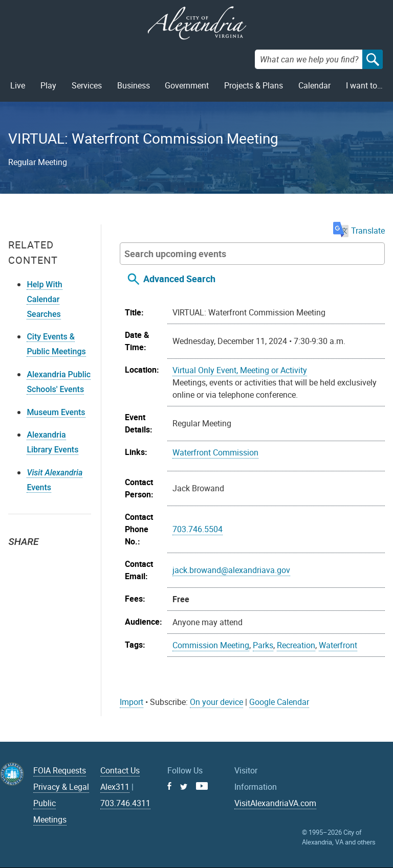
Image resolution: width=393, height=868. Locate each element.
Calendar (314, 85)
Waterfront (338, 645)
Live (18, 85)
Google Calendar (279, 702)
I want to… (364, 85)
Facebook (42, 560)
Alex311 (115, 787)
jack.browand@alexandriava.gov (231, 570)
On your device (216, 702)
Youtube (202, 786)
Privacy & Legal (61, 787)
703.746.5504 (198, 529)
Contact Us (120, 770)
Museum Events (56, 412)
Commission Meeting (211, 645)
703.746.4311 (125, 803)
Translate (359, 231)
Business (134, 85)
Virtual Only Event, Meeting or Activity (240, 370)
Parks (263, 645)
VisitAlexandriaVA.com (275, 803)
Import (132, 702)
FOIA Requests (60, 770)
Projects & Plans (254, 85)
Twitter (19, 560)
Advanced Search (179, 279)
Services (87, 85)
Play (48, 85)
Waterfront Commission (215, 452)
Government (187, 85)
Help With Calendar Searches (44, 299)
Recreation (296, 645)
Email (64, 560)
